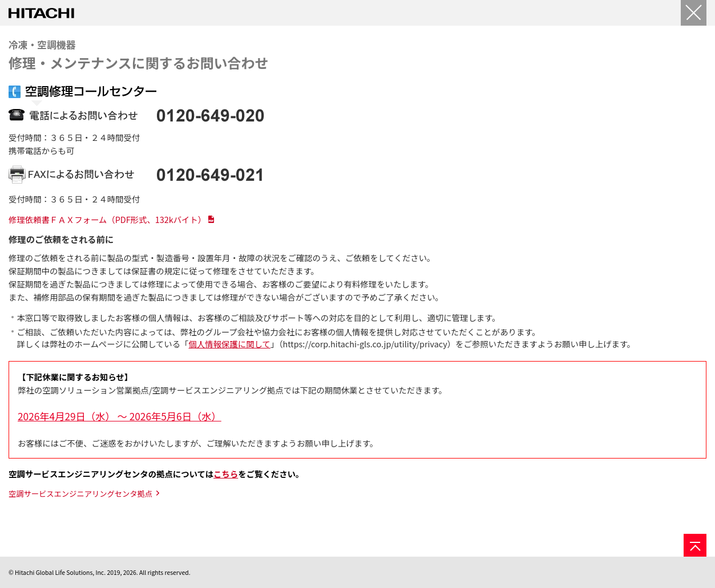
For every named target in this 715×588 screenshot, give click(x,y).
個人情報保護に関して (229, 344)
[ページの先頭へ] (695, 545)
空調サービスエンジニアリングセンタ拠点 (80, 494)
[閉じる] (694, 13)
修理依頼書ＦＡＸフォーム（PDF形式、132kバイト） (107, 219)
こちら (226, 474)
